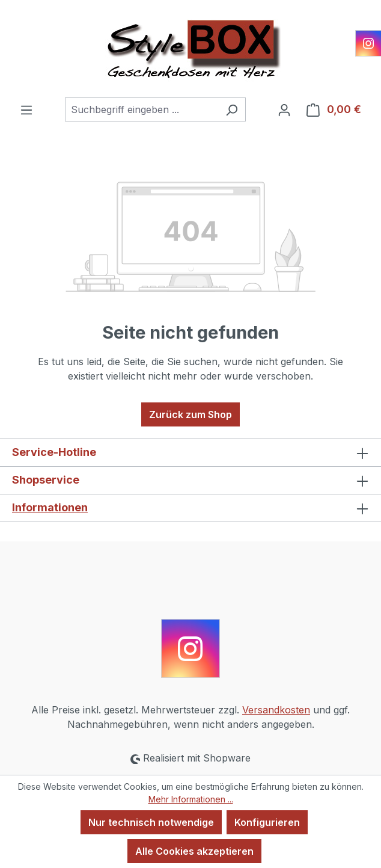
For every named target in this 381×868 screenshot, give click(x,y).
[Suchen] (232, 109)
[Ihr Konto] (284, 109)
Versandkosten (276, 710)
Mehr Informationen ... (191, 799)
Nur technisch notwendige (151, 822)
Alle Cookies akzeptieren (194, 851)
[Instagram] (368, 43)
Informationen (50, 507)
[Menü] (26, 109)
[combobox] (142, 109)
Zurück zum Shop (190, 414)
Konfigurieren (267, 822)
